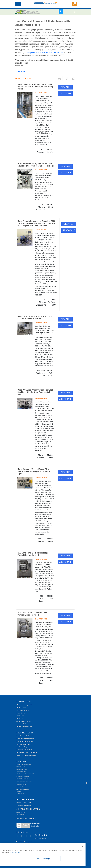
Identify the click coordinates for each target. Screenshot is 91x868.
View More (21, 71)
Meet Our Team (21, 708)
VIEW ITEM (65, 87)
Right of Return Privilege (24, 727)
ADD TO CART (65, 93)
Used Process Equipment (25, 736)
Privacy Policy (21, 713)
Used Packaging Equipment (25, 739)
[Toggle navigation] (18, 4)
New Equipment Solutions (25, 741)
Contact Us (20, 719)
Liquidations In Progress (24, 750)
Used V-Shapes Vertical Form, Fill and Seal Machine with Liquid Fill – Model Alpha (34, 471)
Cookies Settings (43, 859)
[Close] (83, 847)
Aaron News (20, 716)
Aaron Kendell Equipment (24, 842)
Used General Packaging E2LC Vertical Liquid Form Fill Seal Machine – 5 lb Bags (36, 165)
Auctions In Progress (23, 747)
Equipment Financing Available (26, 755)
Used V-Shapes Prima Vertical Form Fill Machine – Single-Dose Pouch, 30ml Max (35, 392)
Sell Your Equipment (23, 744)
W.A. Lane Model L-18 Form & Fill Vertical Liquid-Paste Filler (32, 614)
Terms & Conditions (23, 710)
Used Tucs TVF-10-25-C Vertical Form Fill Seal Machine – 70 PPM (35, 317)
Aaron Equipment (40, 838)
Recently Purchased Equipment (27, 752)
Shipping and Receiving (28, 809)
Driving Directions (26, 819)
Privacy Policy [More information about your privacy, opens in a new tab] (15, 852)
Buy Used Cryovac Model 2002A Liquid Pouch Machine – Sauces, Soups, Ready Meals (35, 87)
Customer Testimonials (24, 724)
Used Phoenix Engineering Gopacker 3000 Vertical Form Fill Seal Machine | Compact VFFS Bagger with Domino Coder (36, 223)
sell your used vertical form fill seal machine (45, 52)
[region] (43, 855)
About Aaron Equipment (24, 705)
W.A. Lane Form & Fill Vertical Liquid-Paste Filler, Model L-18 (34, 554)
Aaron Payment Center (24, 721)
